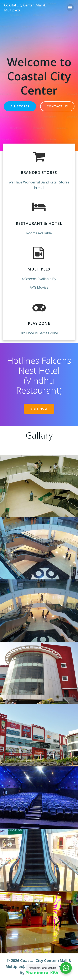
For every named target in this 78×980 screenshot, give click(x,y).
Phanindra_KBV (42, 973)
